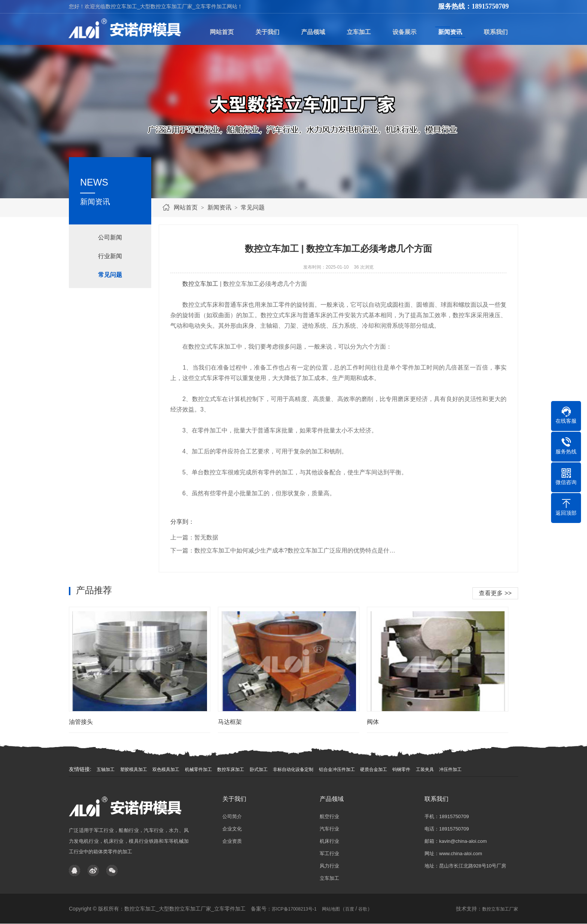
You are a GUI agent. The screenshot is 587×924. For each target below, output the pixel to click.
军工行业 (329, 853)
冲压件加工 (450, 770)
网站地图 (331, 909)
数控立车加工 (200, 284)
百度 (350, 909)
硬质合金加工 (374, 770)
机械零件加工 (198, 770)
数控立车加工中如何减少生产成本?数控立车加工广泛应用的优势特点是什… (295, 550)
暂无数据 (206, 537)
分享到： (182, 522)
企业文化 (232, 829)
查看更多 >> (495, 593)
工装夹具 (425, 770)
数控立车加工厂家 (500, 909)
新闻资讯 (219, 207)
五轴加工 (106, 770)
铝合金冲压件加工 (337, 770)
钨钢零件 (401, 770)
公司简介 (232, 816)
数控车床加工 (231, 770)
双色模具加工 (166, 770)
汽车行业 (329, 829)
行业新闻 (110, 256)
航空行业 (329, 816)
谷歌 (363, 909)
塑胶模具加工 (134, 770)
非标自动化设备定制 (293, 770)
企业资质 (232, 841)
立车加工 (329, 878)
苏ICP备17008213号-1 (294, 909)
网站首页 (186, 207)
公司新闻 (110, 237)
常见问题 (253, 207)
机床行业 (329, 841)
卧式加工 (259, 770)
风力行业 (329, 866)
